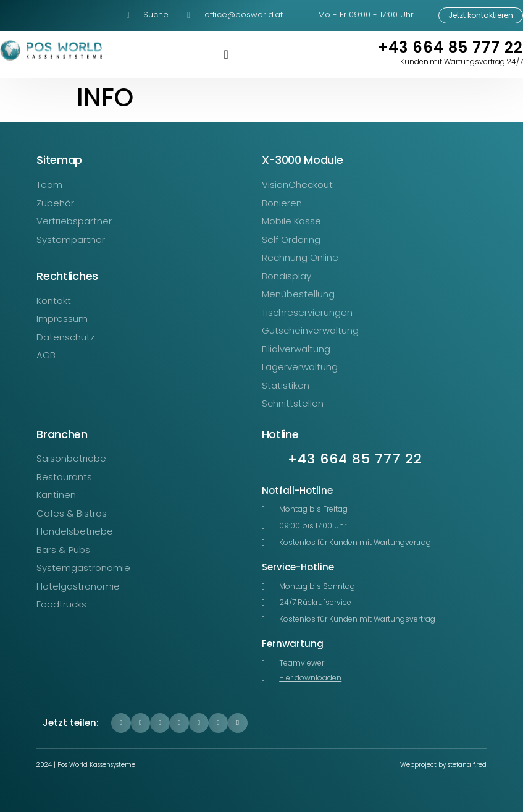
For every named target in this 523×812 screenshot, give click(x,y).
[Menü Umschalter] (226, 54)
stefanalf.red (467, 765)
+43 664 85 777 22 (450, 47)
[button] (121, 723)
